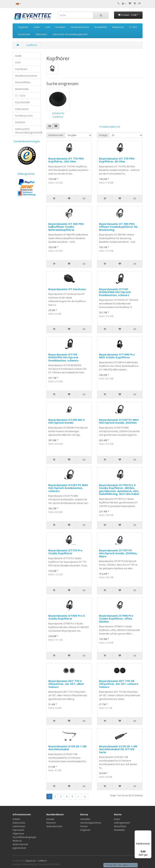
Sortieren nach (56, 135)
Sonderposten (24, 115)
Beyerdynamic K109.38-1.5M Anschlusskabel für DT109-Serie (118, 749)
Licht (48, 27)
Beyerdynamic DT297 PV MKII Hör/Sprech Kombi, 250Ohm (119, 421)
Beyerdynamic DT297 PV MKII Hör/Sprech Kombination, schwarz (68, 488)
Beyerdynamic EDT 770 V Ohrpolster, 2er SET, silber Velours (66, 684)
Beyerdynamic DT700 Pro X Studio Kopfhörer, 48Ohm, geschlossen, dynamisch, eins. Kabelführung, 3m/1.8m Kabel (119, 489)
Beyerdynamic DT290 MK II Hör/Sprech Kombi (66, 421)
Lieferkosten (19, 826)
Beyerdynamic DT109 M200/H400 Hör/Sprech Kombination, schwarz (115, 292)
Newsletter (120, 830)
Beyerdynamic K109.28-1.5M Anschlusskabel (67, 748)
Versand (133, 865)
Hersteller (85, 819)
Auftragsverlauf (122, 823)
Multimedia (118, 27)
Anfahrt (16, 819)
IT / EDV (133, 27)
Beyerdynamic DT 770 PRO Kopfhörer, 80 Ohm (117, 160)
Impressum (18, 830)
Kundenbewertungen (27, 141)
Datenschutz (19, 823)
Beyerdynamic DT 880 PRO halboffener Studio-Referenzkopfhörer (66, 227)
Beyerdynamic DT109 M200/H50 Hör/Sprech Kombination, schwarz (63, 357)
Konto (117, 819)
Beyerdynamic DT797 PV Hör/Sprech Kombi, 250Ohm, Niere (118, 553)
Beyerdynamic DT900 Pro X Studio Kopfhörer (67, 617)
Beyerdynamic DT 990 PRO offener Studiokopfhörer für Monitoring (118, 227)
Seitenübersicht (54, 826)
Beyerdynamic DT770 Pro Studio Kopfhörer (65, 552)
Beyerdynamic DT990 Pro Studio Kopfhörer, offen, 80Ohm (116, 619)
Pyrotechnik (24, 34)
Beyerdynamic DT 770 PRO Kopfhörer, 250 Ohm (66, 160)
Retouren (51, 823)
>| (85, 796)
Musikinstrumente (80, 27)
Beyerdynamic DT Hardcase (67, 289)
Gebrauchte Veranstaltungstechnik (70, 34)
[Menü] (149, 833)
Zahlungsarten (27, 174)
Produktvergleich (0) (110, 127)
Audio (37, 27)
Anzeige (103, 135)
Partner (84, 826)
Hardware (61, 27)
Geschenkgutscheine (91, 823)
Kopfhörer (32, 45)
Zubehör (20, 122)
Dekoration (41, 34)
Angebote (23, 27)
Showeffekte (101, 27)
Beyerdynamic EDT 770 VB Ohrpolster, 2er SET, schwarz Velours (119, 684)
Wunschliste (120, 826)
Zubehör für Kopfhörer (58, 115)
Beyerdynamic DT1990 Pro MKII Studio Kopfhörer (117, 356)
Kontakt (50, 819)
